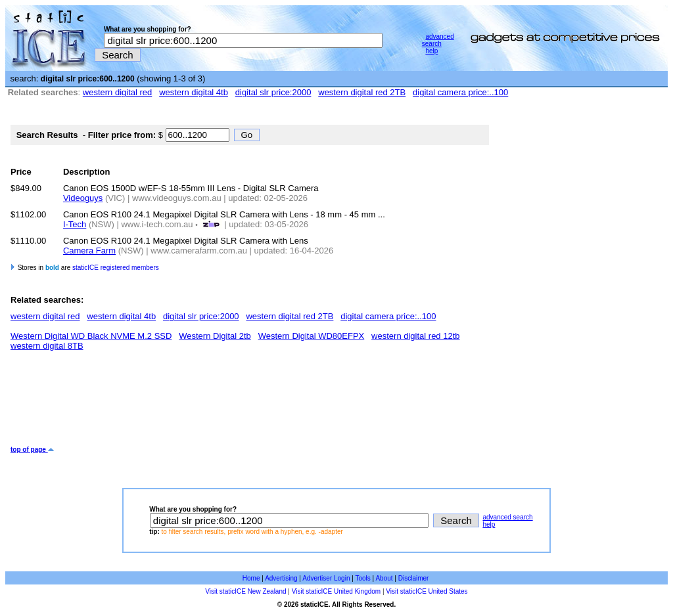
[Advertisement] (250, 403)
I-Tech (75, 224)
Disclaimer (414, 578)
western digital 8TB (47, 346)
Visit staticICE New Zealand (245, 591)
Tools (362, 578)
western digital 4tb (194, 92)
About (384, 578)
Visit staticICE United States (427, 591)
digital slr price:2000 (273, 92)
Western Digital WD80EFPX (312, 336)
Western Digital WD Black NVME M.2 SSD (91, 336)
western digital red (118, 92)
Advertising (281, 578)
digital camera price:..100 (460, 92)
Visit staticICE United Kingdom (336, 591)
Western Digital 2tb (215, 336)
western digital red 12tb (415, 336)
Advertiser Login (326, 578)
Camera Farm (89, 251)
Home (251, 578)
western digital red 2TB (362, 92)
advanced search (438, 40)
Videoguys (83, 198)
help (431, 51)
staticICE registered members (116, 268)
